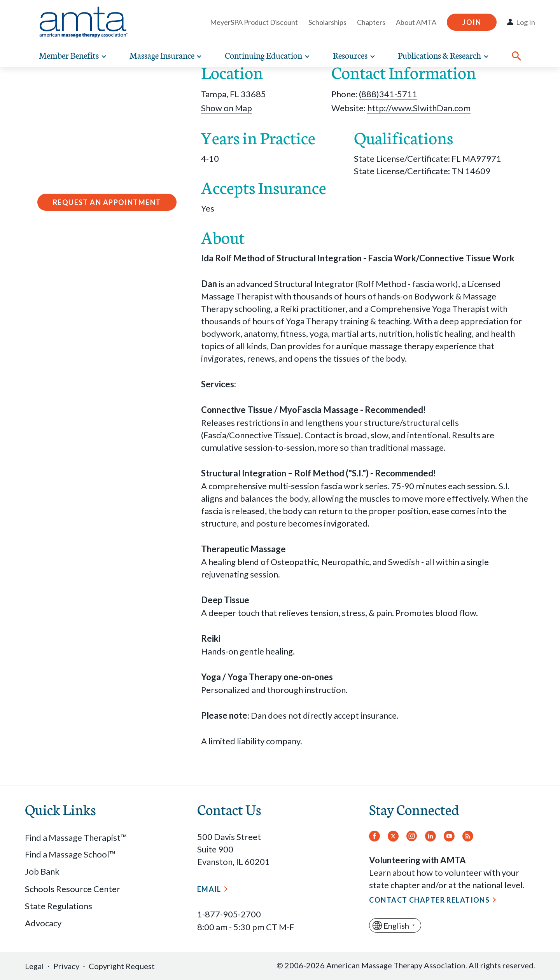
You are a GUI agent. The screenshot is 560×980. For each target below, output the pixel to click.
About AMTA (416, 22)
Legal (34, 966)
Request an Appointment (107, 202)
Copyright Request (122, 966)
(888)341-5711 (388, 94)
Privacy (66, 966)
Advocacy (43, 923)
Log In (526, 22)
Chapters (371, 22)
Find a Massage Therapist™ (76, 837)
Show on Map (227, 108)
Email (209, 889)
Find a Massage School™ (70, 854)
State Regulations (59, 906)
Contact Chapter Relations (429, 900)
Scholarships (327, 22)
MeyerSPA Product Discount (254, 22)
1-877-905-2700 (229, 914)
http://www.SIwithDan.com (419, 108)
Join (472, 22)
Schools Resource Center (73, 889)
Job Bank (42, 871)
